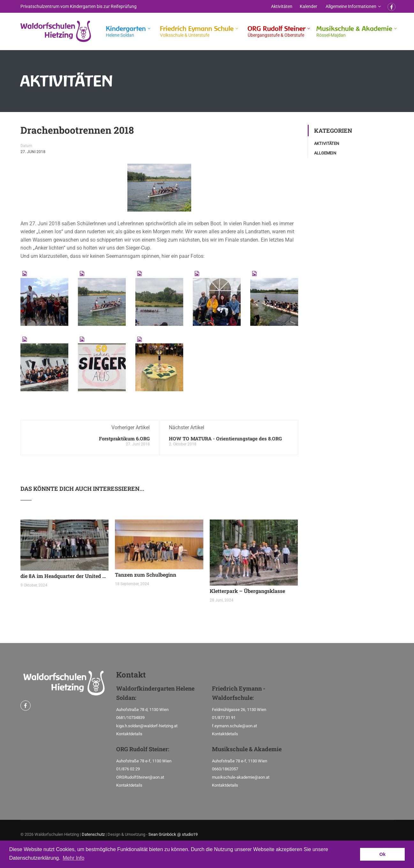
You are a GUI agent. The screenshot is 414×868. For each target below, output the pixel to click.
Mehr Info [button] (74, 858)
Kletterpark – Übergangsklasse (247, 591)
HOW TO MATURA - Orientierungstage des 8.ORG (225, 438)
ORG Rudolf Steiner (277, 31)
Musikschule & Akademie (354, 31)
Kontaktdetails (129, 734)
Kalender (309, 6)
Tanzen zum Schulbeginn (146, 575)
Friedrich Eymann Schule (197, 31)
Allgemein (325, 153)
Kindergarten (126, 31)
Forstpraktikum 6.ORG (124, 438)
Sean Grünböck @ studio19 (173, 834)
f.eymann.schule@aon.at (234, 726)
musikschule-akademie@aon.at (241, 777)
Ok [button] (383, 854)
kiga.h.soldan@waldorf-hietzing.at (147, 726)
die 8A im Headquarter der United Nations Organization (65, 576)
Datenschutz (93, 834)
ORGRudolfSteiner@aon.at (140, 777)
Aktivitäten (282, 6)
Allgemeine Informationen (351, 6)
